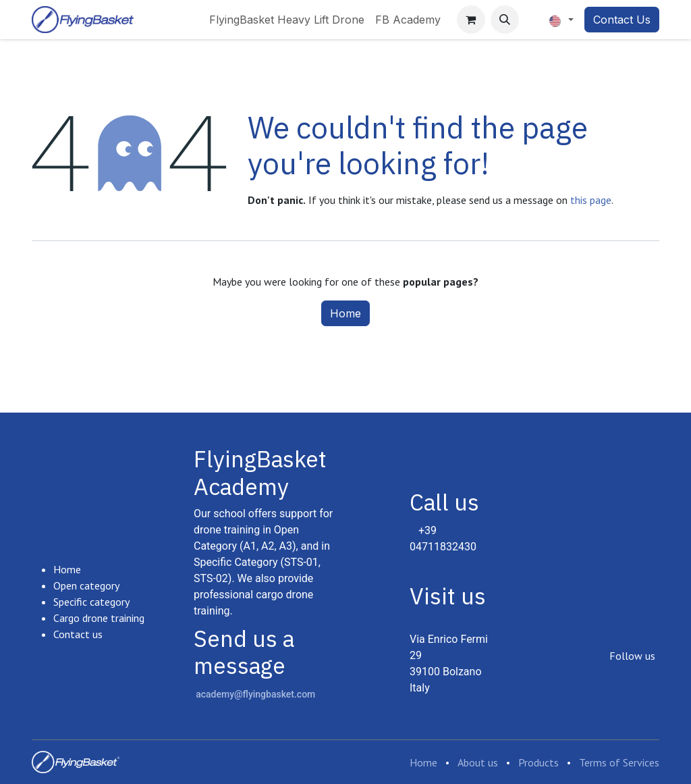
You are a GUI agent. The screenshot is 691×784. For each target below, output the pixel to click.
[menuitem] (287, 20)
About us (478, 762)
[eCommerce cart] (471, 20)
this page (591, 200)
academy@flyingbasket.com (255, 694)
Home (345, 313)
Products (538, 762)
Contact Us (622, 20)
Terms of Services (619, 762)
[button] (505, 20)
